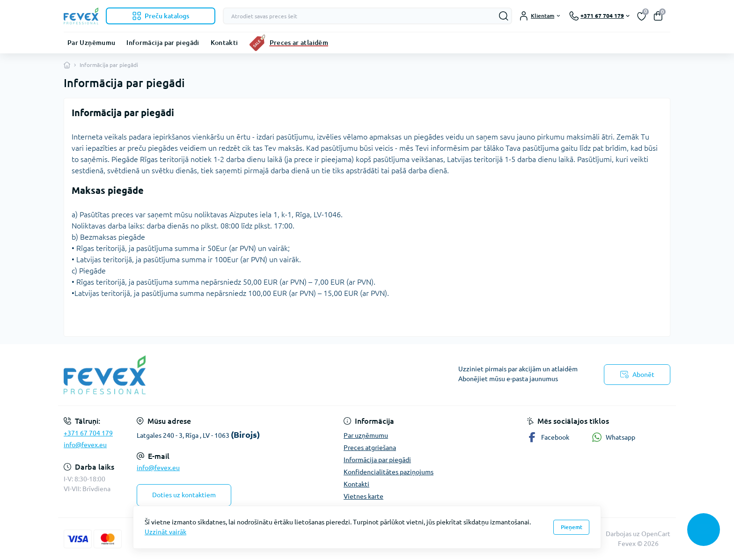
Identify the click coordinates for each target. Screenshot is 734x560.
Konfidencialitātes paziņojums (389, 472)
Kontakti (224, 43)
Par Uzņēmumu (91, 43)
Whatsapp (613, 437)
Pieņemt (572, 527)
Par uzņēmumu (366, 435)
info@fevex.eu (85, 445)
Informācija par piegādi (163, 43)
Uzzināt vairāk (165, 532)
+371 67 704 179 (88, 433)
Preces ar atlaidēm (299, 43)
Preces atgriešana (370, 448)
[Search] (504, 16)
